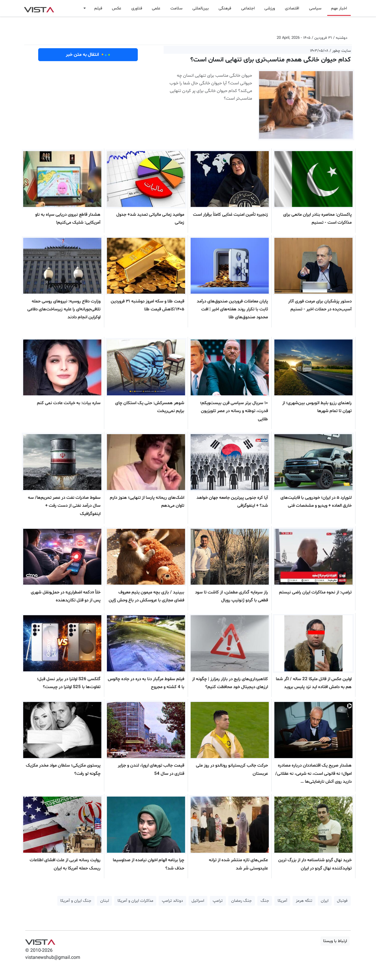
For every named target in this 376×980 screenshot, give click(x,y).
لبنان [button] (105, 901)
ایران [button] (325, 901)
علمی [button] (156, 8)
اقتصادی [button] (292, 8)
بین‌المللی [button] (201, 8)
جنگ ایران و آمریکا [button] (76, 901)
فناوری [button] (137, 8)
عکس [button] (117, 8)
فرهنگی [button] (225, 8)
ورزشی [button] (270, 8)
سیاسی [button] (315, 8)
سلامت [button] (176, 8)
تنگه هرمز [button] (304, 901)
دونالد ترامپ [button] (172, 901)
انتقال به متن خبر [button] (88, 55)
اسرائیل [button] (198, 901)
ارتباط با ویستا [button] (335, 941)
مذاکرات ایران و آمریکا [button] (135, 901)
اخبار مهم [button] (339, 8)
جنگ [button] (265, 901)
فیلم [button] (98, 8)
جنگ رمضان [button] (241, 901)
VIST (39, 8)
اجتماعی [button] (248, 8)
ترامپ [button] (218, 901)
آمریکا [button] (282, 901)
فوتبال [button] (342, 901)
